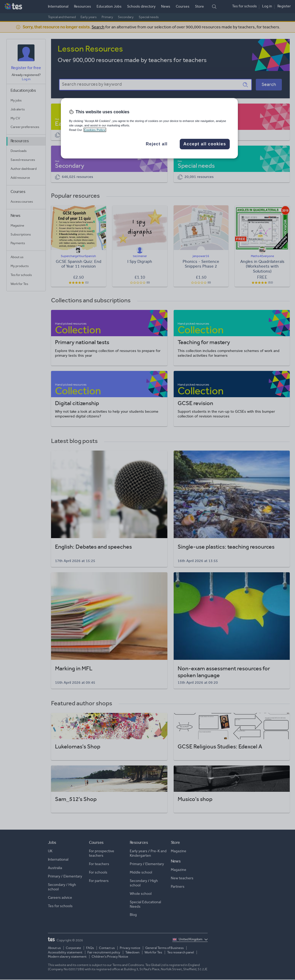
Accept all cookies (205, 144)
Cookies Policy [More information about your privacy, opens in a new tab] (95, 130)
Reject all (157, 144)
